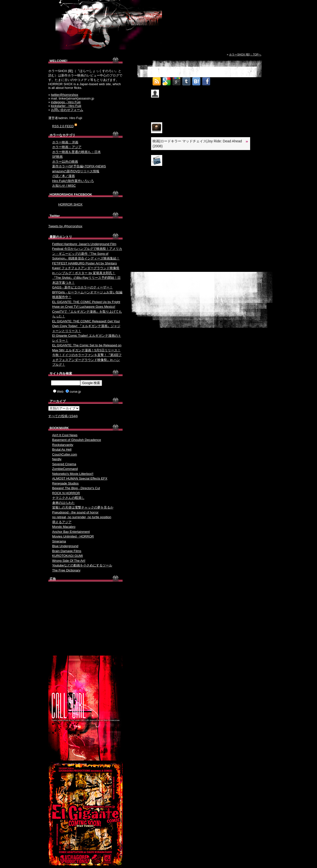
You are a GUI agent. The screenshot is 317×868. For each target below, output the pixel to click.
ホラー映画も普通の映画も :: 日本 (77, 152)
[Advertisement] (85, 620)
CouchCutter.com (65, 454)
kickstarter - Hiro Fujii (66, 106)
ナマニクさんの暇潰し (68, 498)
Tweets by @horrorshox (65, 226)
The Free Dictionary (66, 570)
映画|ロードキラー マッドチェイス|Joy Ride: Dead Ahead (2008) (197, 144)
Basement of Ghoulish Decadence (77, 440)
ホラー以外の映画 (65, 162)
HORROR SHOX (70, 204)
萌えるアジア (62, 522)
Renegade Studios (66, 483)
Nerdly (57, 459)
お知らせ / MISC (64, 186)
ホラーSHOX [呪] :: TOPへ (245, 54)
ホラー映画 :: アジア (67, 147)
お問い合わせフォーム (67, 110)
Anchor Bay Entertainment (71, 532)
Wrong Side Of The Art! (69, 561)
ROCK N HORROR (66, 493)
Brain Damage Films (67, 551)
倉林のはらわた (64, 503)
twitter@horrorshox (65, 95)
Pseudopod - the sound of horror (75, 512)
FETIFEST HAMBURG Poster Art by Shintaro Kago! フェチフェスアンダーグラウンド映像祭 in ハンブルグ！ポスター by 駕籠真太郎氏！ (86, 268)
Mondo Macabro (64, 527)
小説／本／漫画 (64, 176)
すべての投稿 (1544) (63, 416)
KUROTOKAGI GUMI (68, 556)
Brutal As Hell (62, 449)
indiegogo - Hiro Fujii (66, 102)
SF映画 (58, 157)
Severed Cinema (64, 464)
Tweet (216, 80)
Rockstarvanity (63, 445)
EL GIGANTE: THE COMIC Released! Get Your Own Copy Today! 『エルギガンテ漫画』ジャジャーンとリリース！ (86, 326)
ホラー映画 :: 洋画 (65, 142)
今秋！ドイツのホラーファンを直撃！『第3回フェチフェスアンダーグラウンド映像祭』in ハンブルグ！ (87, 360)
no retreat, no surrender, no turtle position (82, 517)
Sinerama (59, 541)
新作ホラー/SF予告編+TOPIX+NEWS (79, 166)
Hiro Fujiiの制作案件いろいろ (73, 181)
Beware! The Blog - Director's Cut (76, 488)
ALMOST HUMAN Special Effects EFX (80, 478)
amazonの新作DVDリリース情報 (76, 171)
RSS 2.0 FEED (63, 126)
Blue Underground (65, 546)
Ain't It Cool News (65, 435)
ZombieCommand (65, 469)
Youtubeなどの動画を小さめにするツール (82, 565)
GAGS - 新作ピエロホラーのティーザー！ (82, 287)
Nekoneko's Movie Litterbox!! (73, 474)
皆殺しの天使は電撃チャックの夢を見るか (83, 507)
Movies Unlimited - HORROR (73, 536)
